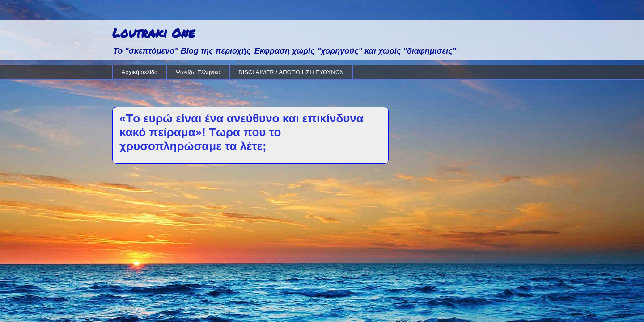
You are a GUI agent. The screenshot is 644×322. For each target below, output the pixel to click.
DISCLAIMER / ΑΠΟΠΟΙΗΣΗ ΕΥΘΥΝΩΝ (291, 72)
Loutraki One (154, 33)
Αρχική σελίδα (140, 72)
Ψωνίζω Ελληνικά (198, 72)
